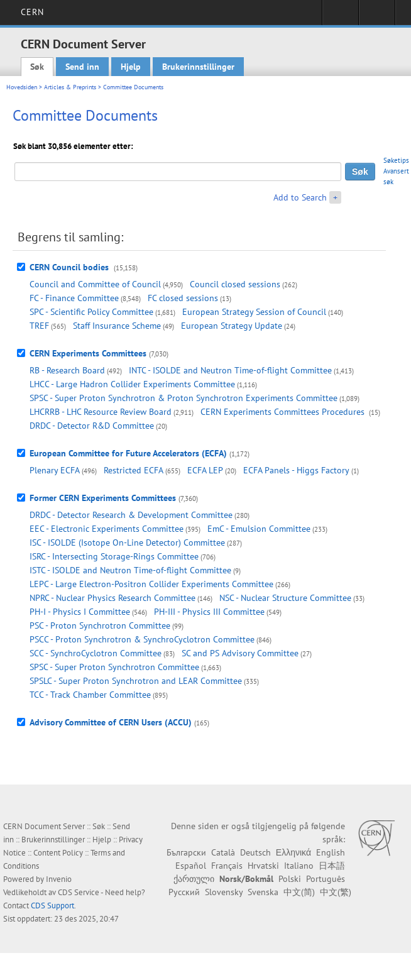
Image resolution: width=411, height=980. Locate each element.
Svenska (263, 892)
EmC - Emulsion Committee (259, 529)
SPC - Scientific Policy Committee (91, 312)
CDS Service (79, 892)
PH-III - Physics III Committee (209, 612)
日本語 (332, 866)
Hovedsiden (22, 87)
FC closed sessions (183, 298)
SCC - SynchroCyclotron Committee (96, 653)
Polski (290, 879)
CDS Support (52, 906)
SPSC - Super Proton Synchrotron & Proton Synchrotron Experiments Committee (184, 398)
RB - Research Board (67, 370)
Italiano (299, 866)
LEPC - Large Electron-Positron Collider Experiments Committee (151, 584)
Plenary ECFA (55, 470)
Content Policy (58, 853)
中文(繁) (336, 892)
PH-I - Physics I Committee (80, 612)
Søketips (396, 160)
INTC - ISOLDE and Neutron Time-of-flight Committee (230, 370)
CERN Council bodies (70, 267)
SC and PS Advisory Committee (240, 653)
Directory (377, 16)
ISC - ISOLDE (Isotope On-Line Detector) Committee (127, 542)
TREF (39, 326)
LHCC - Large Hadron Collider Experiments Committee (132, 384)
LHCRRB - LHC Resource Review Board (101, 412)
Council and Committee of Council (95, 284)
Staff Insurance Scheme (117, 326)
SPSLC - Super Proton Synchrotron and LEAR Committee (136, 681)
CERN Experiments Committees (88, 353)
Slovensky (224, 892)
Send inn (82, 67)
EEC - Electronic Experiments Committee (107, 529)
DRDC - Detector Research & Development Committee (131, 515)
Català (223, 852)
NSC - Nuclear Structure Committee (285, 598)
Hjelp (131, 67)
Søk (37, 67)
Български (186, 852)
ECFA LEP (205, 470)
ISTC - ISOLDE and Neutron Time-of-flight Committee (130, 570)
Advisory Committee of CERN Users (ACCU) (111, 722)
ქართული (194, 879)
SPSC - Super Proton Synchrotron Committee (114, 667)
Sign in (340, 16)
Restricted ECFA (134, 470)
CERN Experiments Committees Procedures (284, 412)
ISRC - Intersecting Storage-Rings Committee (114, 556)
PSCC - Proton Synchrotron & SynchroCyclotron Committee (142, 639)
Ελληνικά (293, 852)
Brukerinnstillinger (198, 67)
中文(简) (299, 892)
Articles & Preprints (70, 87)
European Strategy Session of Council (254, 312)
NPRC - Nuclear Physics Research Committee (112, 598)
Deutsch (255, 852)
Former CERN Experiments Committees (103, 498)
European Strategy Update (232, 326)
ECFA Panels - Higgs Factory (296, 470)
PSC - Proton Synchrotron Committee (100, 625)
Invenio (59, 879)
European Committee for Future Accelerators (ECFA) (128, 453)
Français (227, 866)
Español (191, 866)
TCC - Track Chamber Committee (90, 695)
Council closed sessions (235, 284)
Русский (184, 892)
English (331, 852)
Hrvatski (263, 866)
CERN (32, 12)
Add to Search (300, 197)
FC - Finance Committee (74, 298)
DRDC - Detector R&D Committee (92, 426)
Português (326, 879)
